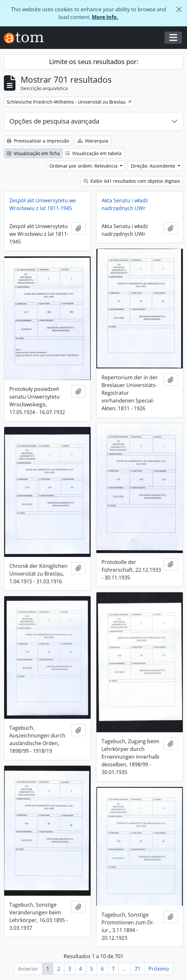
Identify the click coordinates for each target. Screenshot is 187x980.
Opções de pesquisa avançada (54, 121)
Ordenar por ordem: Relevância (84, 166)
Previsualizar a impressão (38, 141)
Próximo (159, 969)
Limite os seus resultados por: (94, 62)
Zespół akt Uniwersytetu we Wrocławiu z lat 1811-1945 (43, 204)
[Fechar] (179, 9)
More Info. (105, 17)
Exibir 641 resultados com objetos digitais (132, 181)
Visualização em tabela (93, 153)
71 (138, 969)
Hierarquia (93, 141)
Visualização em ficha (33, 153)
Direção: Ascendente (154, 166)
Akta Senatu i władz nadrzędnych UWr (125, 204)
